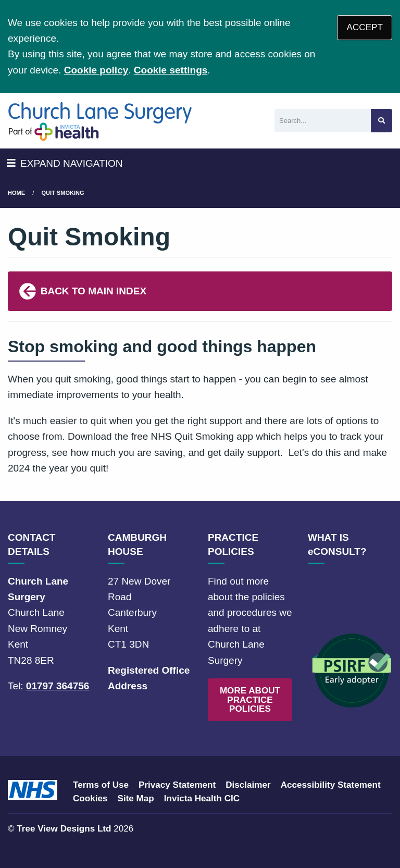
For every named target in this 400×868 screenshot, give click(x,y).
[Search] (323, 121)
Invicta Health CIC (202, 798)
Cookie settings (171, 70)
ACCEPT (365, 27)
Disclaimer (248, 785)
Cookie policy (96, 70)
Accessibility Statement (331, 785)
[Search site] (382, 121)
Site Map (136, 798)
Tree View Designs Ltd (64, 829)
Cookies (90, 798)
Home (16, 193)
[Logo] (100, 121)
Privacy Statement (177, 785)
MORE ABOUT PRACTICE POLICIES (250, 699)
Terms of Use (101, 785)
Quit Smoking (63, 193)
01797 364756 (58, 686)
